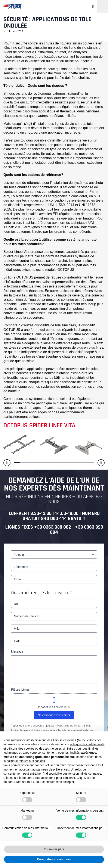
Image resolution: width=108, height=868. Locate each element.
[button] (7, 463)
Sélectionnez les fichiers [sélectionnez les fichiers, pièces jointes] (54, 715)
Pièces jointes (20, 690)
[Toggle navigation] (103, 6)
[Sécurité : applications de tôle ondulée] (19, 444)
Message (17, 651)
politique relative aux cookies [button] (26, 761)
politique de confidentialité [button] (87, 744)
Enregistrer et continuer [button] (54, 859)
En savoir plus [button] (54, 849)
